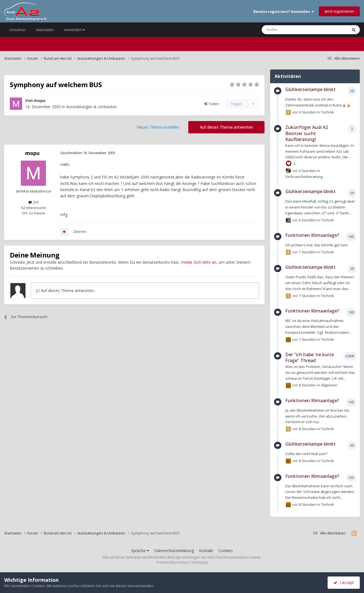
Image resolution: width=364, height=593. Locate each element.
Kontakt (206, 551)
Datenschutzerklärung (174, 551)
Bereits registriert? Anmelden (284, 11)
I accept (344, 582)
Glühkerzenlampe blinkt (310, 89)
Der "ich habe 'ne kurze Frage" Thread (310, 358)
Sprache (140, 551)
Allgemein (329, 385)
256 (33, 202)
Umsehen (18, 30)
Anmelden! (74, 30)
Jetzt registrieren (339, 11)
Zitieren (80, 231)
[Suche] (288, 30)
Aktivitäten (45, 30)
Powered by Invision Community (182, 562)
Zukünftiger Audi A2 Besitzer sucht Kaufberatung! (307, 133)
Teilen (212, 104)
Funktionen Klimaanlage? (312, 235)
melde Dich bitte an (199, 262)
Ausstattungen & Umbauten (91, 107)
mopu (40, 100)
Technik (327, 112)
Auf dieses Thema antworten (226, 127)
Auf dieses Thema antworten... (66, 290)
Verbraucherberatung (304, 177)
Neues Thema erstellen (158, 127)
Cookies (226, 551)
